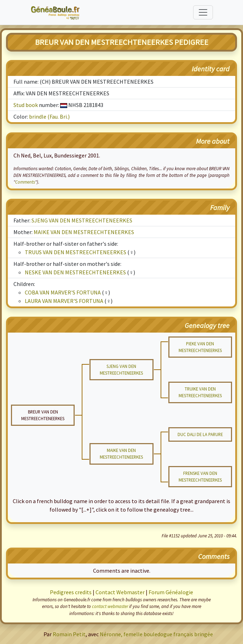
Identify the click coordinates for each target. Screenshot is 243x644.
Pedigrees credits (71, 592)
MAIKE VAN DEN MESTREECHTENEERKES (84, 232)
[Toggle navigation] (203, 12)
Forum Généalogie (171, 592)
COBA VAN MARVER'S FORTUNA (63, 292)
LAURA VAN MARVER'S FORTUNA (64, 301)
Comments (25, 182)
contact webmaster (110, 606)
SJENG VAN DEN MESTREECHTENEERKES (82, 220)
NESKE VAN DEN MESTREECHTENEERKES (75, 272)
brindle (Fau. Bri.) (49, 117)
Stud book (26, 105)
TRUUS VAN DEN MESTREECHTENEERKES (76, 252)
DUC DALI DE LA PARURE (200, 434)
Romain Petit (69, 634)
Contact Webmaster (120, 592)
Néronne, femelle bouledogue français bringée (156, 634)
